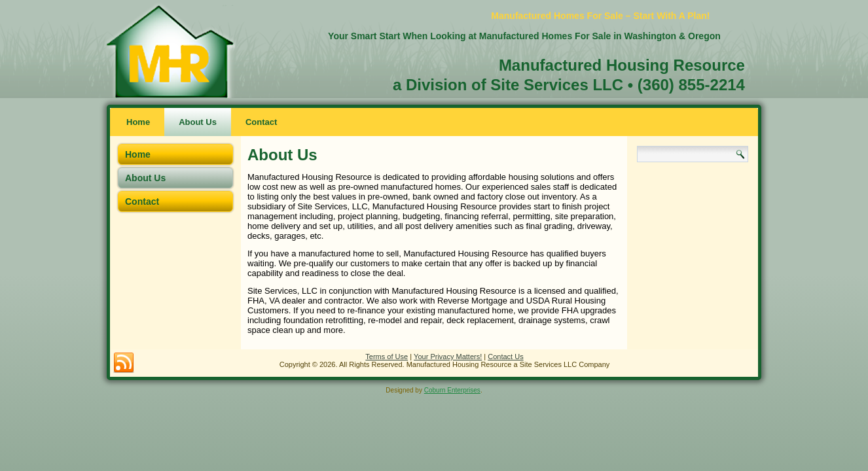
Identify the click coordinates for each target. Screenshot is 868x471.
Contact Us (505, 357)
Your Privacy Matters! (448, 357)
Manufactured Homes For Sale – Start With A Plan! (600, 16)
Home (138, 122)
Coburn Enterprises (452, 390)
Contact (261, 122)
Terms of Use (387, 357)
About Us (198, 122)
